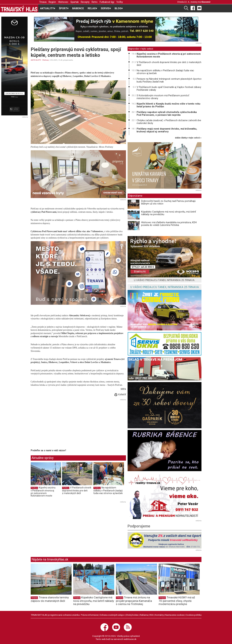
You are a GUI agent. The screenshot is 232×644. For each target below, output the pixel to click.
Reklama (144, 615)
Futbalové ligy (107, 2)
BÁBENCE (78, 8)
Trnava (43, 2)
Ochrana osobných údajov (112, 615)
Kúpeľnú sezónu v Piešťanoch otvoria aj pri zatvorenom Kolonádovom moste (43, 492)
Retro (95, 2)
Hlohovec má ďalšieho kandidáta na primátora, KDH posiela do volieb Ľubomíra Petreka (169, 224)
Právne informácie (89, 615)
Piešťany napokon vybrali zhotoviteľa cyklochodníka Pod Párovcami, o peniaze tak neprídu (167, 114)
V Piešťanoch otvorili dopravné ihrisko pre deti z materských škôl (77, 490)
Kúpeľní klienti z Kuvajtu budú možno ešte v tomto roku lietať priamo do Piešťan (168, 105)
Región (52, 2)
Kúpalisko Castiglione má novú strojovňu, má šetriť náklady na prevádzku (169, 213)
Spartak (75, 2)
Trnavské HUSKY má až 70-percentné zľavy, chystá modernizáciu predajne (177, 601)
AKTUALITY (36, 60)
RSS (152, 615)
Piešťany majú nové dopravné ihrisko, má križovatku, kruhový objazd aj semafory (167, 130)
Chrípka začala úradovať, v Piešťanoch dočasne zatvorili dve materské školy (169, 122)
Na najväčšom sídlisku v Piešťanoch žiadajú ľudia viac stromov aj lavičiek (108, 490)
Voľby (120, 2)
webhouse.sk (130, 639)
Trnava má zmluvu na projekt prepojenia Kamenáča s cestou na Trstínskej (134, 601)
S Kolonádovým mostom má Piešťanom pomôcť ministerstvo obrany (163, 97)
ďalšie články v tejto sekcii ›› (188, 138)
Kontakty (159, 615)
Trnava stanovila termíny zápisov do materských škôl (50, 599)
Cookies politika (194, 615)
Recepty (85, 2)
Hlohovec (63, 2)
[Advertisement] (58, 425)
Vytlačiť (120, 394)
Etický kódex (132, 615)
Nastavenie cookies (175, 615)
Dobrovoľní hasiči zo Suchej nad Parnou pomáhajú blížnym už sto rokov (168, 202)
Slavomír (206, 2)
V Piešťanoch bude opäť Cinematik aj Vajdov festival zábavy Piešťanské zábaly (169, 88)
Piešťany (46, 60)
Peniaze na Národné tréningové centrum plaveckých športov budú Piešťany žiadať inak (169, 80)
